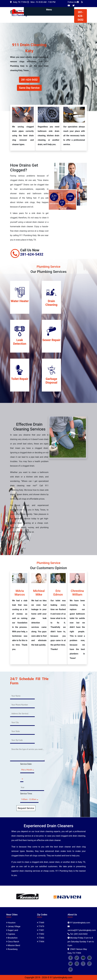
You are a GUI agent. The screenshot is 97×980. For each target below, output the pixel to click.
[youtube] (83, 958)
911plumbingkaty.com (80, 923)
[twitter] (70, 963)
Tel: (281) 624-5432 (79, 934)
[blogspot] (77, 958)
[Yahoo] (83, 963)
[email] (82, 930)
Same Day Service (29, 88)
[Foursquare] (89, 963)
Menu (49, 10)
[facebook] (70, 958)
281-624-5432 (80, 16)
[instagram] (77, 963)
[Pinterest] (70, 969)
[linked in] (89, 958)
